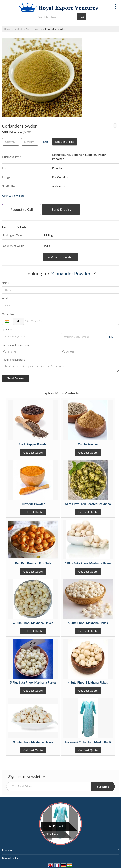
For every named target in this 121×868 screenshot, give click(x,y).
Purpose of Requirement (16, 345)
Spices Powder (34, 29)
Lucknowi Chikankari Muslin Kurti (88, 742)
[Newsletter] (60, 786)
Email (5, 298)
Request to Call (22, 210)
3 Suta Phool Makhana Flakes (33, 742)
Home (7, 29)
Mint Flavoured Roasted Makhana (88, 504)
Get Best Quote (33, 452)
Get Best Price (65, 142)
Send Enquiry (62, 210)
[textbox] (30, 142)
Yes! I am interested (60, 257)
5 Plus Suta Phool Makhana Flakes (33, 682)
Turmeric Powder (33, 504)
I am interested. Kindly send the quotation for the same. (60, 367)
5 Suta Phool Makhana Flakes (88, 623)
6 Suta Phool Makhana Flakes (33, 623)
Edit (46, 142)
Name (5, 283)
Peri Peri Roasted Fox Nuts (33, 563)
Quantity (7, 330)
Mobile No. (8, 314)
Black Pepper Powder (33, 444)
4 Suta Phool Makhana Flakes (88, 682)
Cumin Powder (88, 444)
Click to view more (13, 196)
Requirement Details (13, 360)
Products (18, 29)
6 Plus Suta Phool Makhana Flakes (88, 563)
